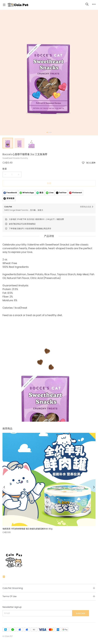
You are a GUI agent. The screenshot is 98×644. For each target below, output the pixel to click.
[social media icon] (4, 577)
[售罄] (49, 483)
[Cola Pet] (18, 5)
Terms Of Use (10, 596)
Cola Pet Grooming (13, 588)
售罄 (49, 183)
